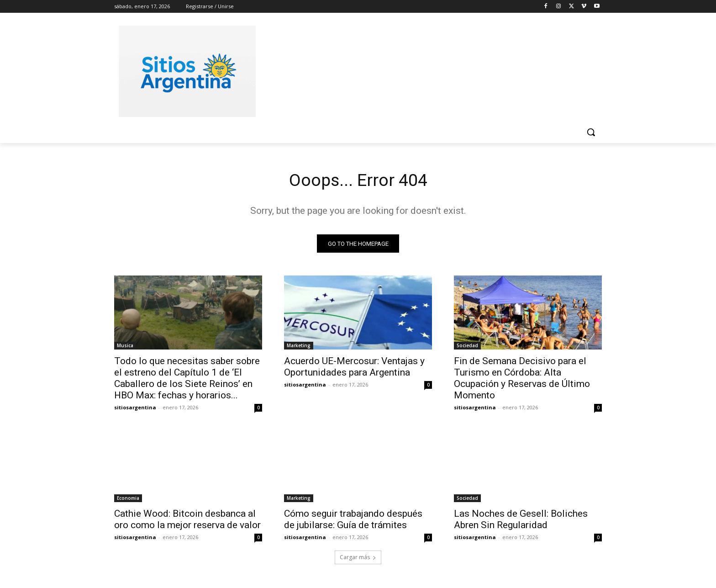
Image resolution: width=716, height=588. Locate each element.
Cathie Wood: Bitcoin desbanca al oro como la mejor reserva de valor (187, 521)
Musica (125, 347)
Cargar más (358, 559)
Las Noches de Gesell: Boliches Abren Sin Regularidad (521, 521)
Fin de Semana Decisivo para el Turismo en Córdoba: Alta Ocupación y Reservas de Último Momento (522, 380)
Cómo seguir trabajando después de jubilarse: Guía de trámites (353, 521)
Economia (128, 500)
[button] (591, 132)
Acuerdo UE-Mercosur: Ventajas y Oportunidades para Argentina (354, 368)
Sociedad (467, 347)
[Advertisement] (426, 70)
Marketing (299, 347)
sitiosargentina (135, 409)
